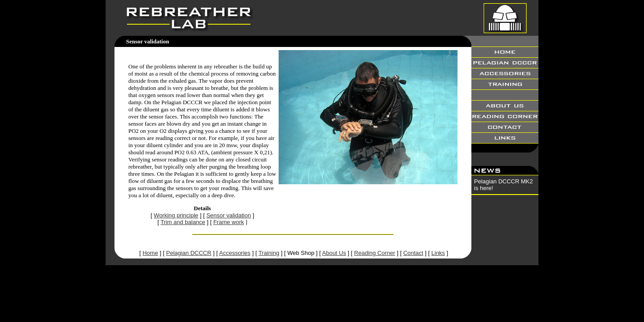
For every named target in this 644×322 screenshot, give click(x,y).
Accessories (235, 253)
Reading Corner (375, 253)
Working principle (176, 215)
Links (438, 253)
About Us (334, 253)
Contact (413, 253)
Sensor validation (229, 215)
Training (269, 253)
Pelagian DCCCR (189, 253)
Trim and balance (183, 222)
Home (150, 253)
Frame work (229, 222)
